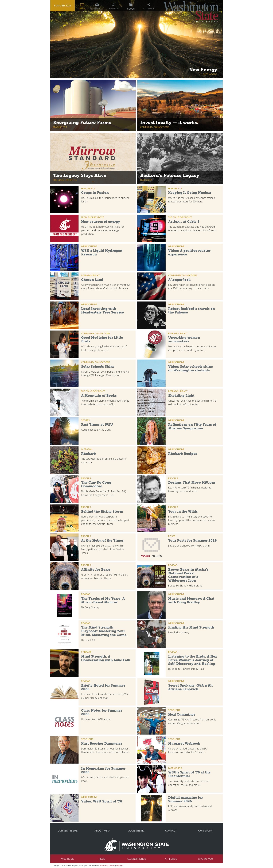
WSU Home (68, 859)
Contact (171, 831)
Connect (149, 7)
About (102, 831)
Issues (131, 7)
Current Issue (68, 831)
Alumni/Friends (136, 859)
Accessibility (104, 866)
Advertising (137, 831)
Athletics (171, 859)
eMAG (82, 7)
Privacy (112, 866)
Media (97, 7)
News (102, 859)
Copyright (120, 866)
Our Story (206, 831)
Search (114, 7)
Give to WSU (206, 859)
